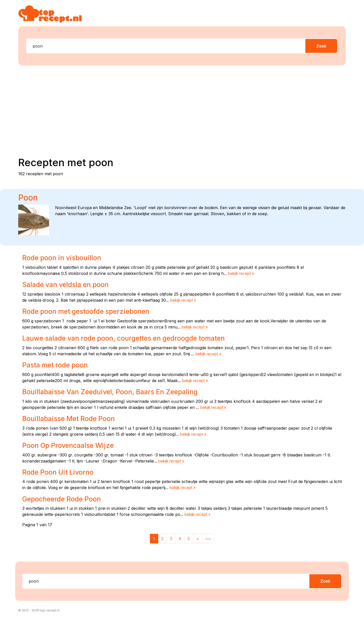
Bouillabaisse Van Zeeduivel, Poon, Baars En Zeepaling (114, 391)
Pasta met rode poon (56, 365)
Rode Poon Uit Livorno (59, 471)
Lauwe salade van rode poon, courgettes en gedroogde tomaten (129, 338)
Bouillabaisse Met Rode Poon (70, 418)
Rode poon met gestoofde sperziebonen (89, 311)
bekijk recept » (242, 273)
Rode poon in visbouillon (63, 258)
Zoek (321, 46)
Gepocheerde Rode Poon (63, 498)
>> (208, 538)
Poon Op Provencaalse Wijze (70, 445)
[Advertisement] (182, 109)
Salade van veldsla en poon (68, 284)
